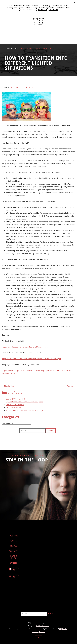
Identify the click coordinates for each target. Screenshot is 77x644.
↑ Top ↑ (38, 637)
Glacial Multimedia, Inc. (42, 626)
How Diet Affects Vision (15, 408)
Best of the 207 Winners (15, 405)
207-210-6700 (53, 10)
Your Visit (14, 551)
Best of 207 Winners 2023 (16, 399)
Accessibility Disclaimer (38, 632)
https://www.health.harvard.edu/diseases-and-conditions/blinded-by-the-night (31, 359)
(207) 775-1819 (63, 629)
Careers (14, 563)
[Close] (75, 2)
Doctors (14, 536)
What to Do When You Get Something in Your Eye (25, 410)
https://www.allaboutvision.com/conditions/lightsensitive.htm (25, 347)
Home (7, 48)
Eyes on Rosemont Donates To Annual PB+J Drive (25, 402)
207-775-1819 (42, 10)
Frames (14, 546)
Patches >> (71, 386)
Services (14, 541)
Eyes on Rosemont (17, 87)
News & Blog (15, 48)
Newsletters (31, 87)
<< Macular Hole (8, 386)
